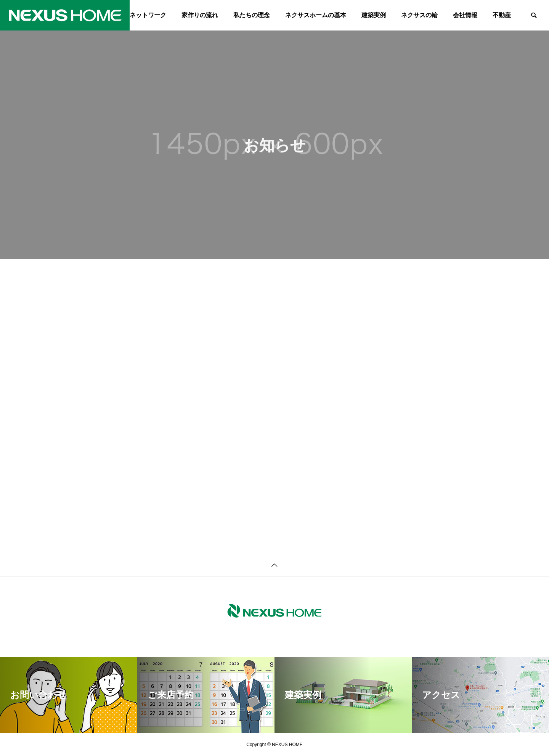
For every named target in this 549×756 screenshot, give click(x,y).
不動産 (502, 15)
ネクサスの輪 (419, 15)
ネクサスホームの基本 (316, 15)
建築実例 (374, 15)
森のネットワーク (142, 15)
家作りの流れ (200, 15)
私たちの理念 (252, 15)
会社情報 (465, 15)
